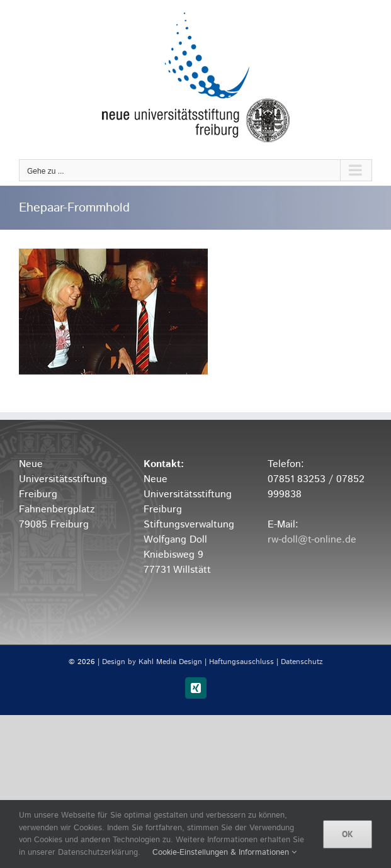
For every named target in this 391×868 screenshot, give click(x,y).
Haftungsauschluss (241, 662)
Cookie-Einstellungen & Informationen (224, 853)
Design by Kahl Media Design (152, 662)
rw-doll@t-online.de (312, 540)
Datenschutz (302, 662)
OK (348, 834)
